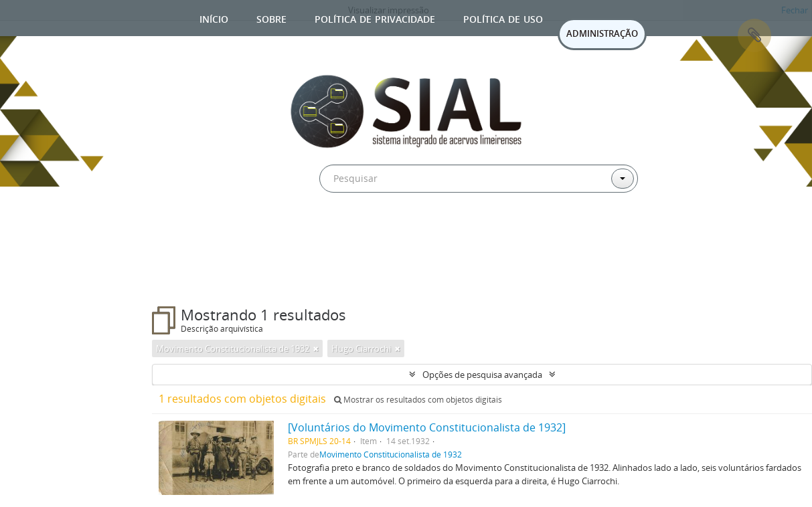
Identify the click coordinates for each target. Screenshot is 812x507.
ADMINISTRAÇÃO (602, 33)
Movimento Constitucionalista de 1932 (391, 454)
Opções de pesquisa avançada (482, 375)
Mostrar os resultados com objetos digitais (418, 400)
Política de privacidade (375, 18)
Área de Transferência (754, 35)
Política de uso (503, 18)
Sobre (271, 18)
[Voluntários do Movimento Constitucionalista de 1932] (427, 427)
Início (214, 18)
